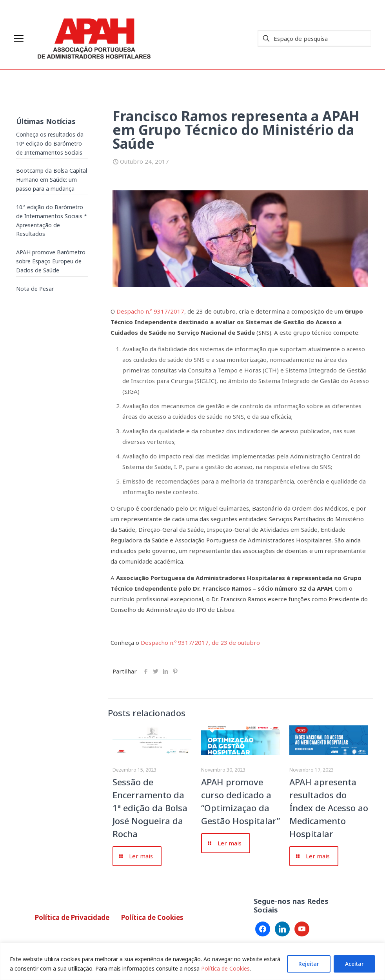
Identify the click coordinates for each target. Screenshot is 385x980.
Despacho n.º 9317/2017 (150, 311)
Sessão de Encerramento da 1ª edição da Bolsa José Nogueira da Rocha (150, 808)
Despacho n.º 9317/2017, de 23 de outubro (200, 642)
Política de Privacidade (72, 917)
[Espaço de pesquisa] (314, 38)
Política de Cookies (225, 968)
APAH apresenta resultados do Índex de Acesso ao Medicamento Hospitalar (329, 808)
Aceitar (354, 964)
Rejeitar (309, 964)
